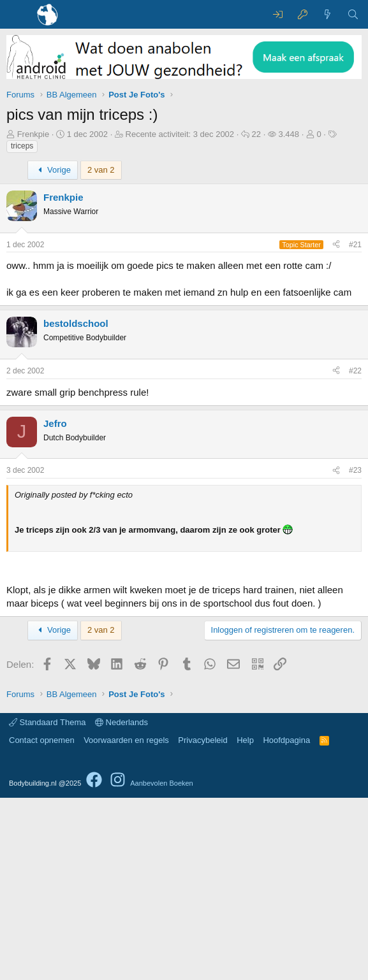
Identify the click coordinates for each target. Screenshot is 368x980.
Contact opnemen (42, 922)
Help (245, 922)
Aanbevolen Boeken (161, 965)
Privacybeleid (202, 922)
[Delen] (336, 245)
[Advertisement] (184, 399)
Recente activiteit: (180, 134)
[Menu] (18, 15)
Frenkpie (33, 134)
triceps (22, 146)
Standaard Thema (47, 904)
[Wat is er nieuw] (328, 14)
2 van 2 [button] (101, 170)
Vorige (53, 170)
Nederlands (121, 904)
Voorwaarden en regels (126, 922)
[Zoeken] (353, 14)
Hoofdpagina (286, 922)
